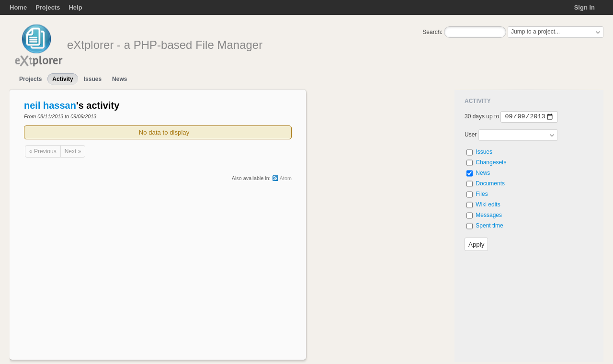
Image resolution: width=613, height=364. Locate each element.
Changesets (491, 162)
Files (482, 194)
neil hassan (50, 105)
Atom (286, 178)
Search (431, 32)
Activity (62, 79)
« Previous (43, 151)
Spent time (489, 226)
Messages (489, 215)
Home (18, 7)
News (119, 79)
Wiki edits (488, 205)
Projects (48, 7)
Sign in (585, 7)
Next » (73, 151)
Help (75, 7)
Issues (93, 79)
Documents (490, 183)
